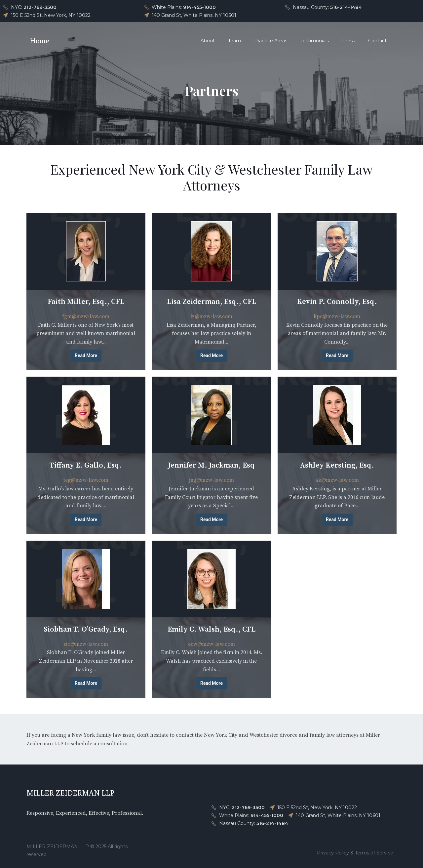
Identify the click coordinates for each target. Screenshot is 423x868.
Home (39, 41)
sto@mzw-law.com (86, 644)
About (208, 41)
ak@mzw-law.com (337, 480)
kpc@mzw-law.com (337, 316)
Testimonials (315, 41)
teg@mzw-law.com (86, 480)
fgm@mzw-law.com (86, 316)
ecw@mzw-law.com (211, 644)
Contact (377, 41)
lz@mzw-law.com (211, 316)
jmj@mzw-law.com (211, 480)
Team (234, 41)
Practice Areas (271, 41)
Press (348, 41)
